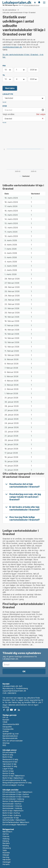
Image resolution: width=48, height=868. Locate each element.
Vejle (5, 850)
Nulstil (4, 102)
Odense (6, 836)
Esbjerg (6, 841)
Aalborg (6, 839)
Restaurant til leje (10, 762)
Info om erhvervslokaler (13, 741)
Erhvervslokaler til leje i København (17, 792)
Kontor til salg (8, 773)
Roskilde (6, 853)
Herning (6, 857)
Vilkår (5, 722)
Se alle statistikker (9, 10)
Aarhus (6, 834)
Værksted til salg (10, 766)
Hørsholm (7, 859)
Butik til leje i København (13, 778)
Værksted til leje (9, 764)
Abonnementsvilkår (11, 724)
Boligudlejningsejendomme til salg (17, 783)
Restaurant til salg (10, 759)
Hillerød (6, 855)
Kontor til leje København (13, 801)
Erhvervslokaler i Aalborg (13, 799)
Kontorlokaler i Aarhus (12, 804)
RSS (4, 745)
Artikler (6, 731)
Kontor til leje (8, 771)
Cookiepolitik (8, 729)
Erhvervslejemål (9, 752)
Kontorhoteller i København (14, 820)
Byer (5, 106)
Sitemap (6, 743)
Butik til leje (7, 757)
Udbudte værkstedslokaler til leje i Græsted (19, 13)
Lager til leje (8, 769)
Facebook (4, 710)
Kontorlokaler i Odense (12, 806)
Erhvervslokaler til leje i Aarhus (16, 794)
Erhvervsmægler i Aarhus (13, 785)
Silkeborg (7, 848)
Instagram (8, 710)
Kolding (6, 846)
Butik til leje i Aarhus (11, 813)
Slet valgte (41, 114)
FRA (4, 66)
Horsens (6, 864)
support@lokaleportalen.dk (14, 691)
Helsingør (7, 862)
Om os (5, 717)
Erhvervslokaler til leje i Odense (16, 797)
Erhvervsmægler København (15, 825)
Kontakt (6, 720)
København (7, 832)
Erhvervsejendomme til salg (14, 780)
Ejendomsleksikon (10, 736)
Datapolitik (7, 727)
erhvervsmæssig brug (31, 5)
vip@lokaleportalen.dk (12, 47)
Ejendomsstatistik (10, 738)
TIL (4, 75)
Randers (6, 843)
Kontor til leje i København (14, 776)
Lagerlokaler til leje (11, 818)
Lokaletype (8, 94)
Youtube (11, 710)
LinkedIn (19, 710)
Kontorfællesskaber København (16, 822)
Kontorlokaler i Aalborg (12, 808)
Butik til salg (8, 755)
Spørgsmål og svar (11, 734)
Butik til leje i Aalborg (12, 815)
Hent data (10, 88)
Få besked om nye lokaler (35, 3)
